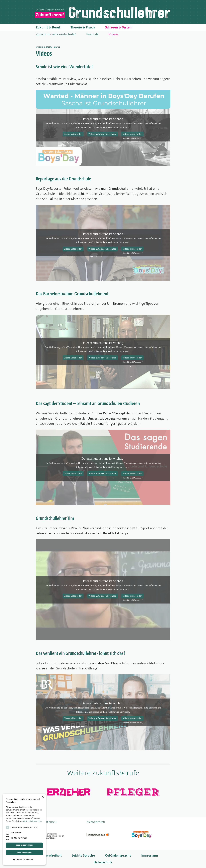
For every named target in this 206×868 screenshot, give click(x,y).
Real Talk (92, 34)
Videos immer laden (132, 134)
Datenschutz (103, 862)
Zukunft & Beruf (48, 27)
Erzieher (69, 792)
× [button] (43, 797)
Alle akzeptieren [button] (24, 845)
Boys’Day (44, 10)
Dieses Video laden (73, 134)
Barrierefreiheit (50, 855)
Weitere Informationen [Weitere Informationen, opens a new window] (33, 821)
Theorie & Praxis (83, 27)
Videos (113, 34)
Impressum (150, 855)
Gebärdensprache (118, 855)
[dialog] (24, 830)
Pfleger (132, 792)
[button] (24, 860)
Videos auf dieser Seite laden (102, 134)
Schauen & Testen (118, 27)
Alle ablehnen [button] (24, 852)
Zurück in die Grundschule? (56, 34)
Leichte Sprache (83, 855)
